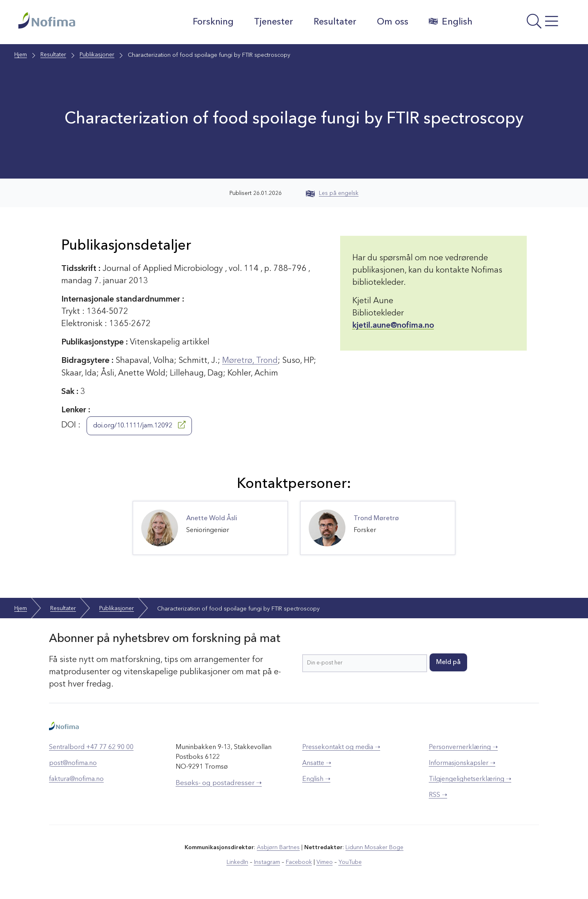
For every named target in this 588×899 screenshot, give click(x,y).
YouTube (350, 862)
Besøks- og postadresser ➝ (219, 783)
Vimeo (324, 862)
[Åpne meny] (525, 24)
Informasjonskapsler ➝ (462, 763)
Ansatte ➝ (317, 763)
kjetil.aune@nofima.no (393, 326)
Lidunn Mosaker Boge (374, 847)
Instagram (267, 862)
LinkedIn (238, 862)
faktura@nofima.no (76, 779)
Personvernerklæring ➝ (463, 747)
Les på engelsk (332, 193)
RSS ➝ (438, 795)
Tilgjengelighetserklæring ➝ (470, 779)
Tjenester (273, 22)
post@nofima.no (73, 763)
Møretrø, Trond (250, 361)
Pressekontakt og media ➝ (341, 747)
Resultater (335, 22)
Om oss (392, 22)
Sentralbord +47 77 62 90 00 (91, 747)
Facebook (299, 862)
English (450, 22)
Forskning (213, 22)
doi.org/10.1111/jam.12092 (139, 425)
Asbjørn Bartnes (278, 847)
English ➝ (316, 779)
